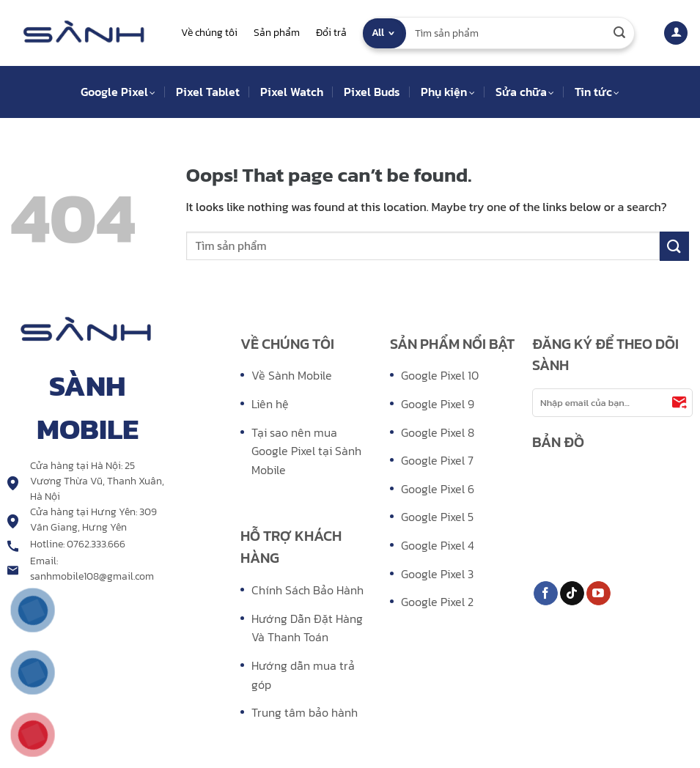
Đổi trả (331, 33)
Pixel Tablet (208, 92)
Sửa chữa (525, 92)
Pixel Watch (292, 92)
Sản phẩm (277, 33)
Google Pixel (118, 92)
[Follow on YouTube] (598, 594)
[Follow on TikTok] (572, 594)
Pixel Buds (372, 92)
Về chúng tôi (209, 33)
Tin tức (597, 92)
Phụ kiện (447, 92)
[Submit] (620, 33)
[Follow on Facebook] (546, 594)
